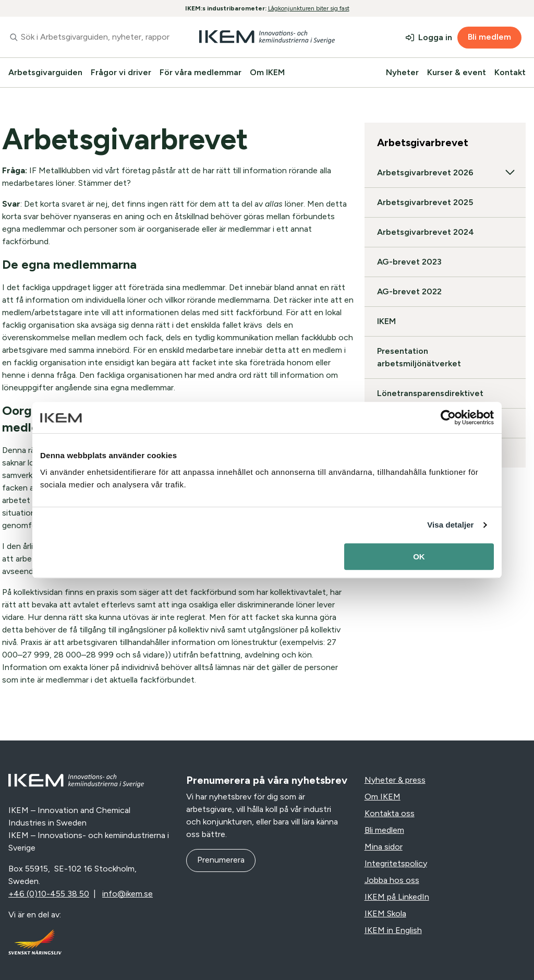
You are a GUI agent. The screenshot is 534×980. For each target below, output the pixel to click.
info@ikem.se (128, 894)
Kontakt (510, 72)
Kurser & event (457, 72)
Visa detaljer (450, 525)
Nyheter (402, 72)
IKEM (386, 321)
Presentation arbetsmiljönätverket (419, 357)
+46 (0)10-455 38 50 (49, 894)
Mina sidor (384, 847)
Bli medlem (489, 37)
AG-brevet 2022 (409, 291)
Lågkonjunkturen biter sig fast (309, 8)
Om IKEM (267, 72)
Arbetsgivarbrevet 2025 (425, 202)
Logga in (435, 37)
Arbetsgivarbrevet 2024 (426, 232)
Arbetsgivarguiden (45, 72)
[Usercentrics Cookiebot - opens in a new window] (448, 417)
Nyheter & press (395, 780)
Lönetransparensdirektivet (430, 393)
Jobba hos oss (392, 880)
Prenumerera (221, 860)
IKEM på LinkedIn (397, 897)
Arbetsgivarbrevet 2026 (445, 173)
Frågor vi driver (121, 72)
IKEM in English (393, 930)
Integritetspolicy (396, 863)
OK (419, 557)
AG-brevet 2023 (409, 262)
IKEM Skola (385, 913)
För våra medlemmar (201, 72)
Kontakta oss (390, 813)
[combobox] (89, 37)
